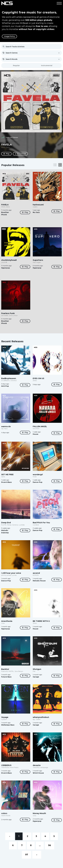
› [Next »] (37, 855)
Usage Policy (9, 36)
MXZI (3, 147)
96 (50, 845)
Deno (8, 147)
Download (20, 154)
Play (6, 154)
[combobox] (31, 53)
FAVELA (6, 145)
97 (27, 855)
